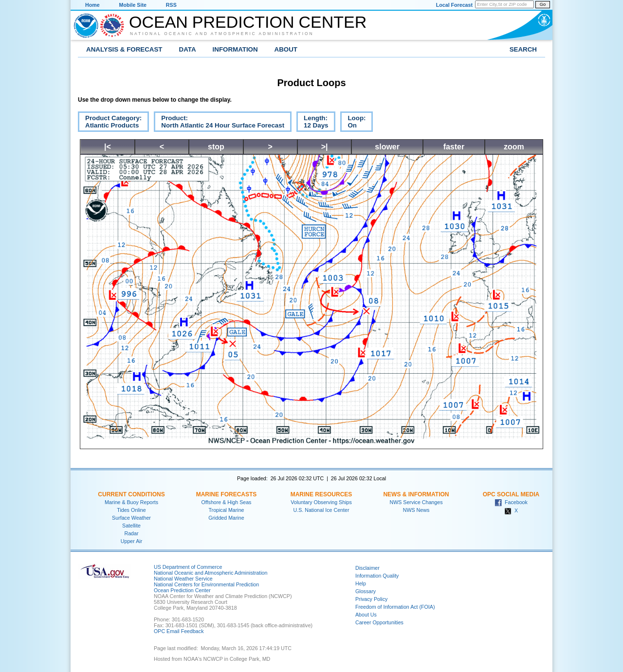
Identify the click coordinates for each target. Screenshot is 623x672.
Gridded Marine (226, 518)
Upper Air (131, 541)
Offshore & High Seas (227, 502)
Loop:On (353, 123)
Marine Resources (321, 494)
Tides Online (131, 510)
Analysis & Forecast (124, 49)
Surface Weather (131, 518)
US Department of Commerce (188, 567)
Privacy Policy (371, 599)
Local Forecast (454, 5)
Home (92, 5)
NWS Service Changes (416, 502)
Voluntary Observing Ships (321, 502)
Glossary (366, 591)
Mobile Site (133, 5)
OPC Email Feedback (179, 631)
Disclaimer (367, 568)
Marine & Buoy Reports (131, 502)
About (286, 49)
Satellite (131, 526)
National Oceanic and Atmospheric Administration (222, 34)
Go (543, 4)
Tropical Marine (226, 510)
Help (361, 583)
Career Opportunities (379, 622)
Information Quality (377, 576)
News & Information (416, 494)
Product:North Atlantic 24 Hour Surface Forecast (219, 123)
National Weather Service (183, 579)
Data (188, 49)
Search (523, 49)
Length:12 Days (312, 123)
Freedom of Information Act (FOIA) (395, 607)
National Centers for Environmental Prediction (206, 584)
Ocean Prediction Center (248, 22)
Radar (131, 533)
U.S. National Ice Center (321, 510)
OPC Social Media (511, 494)
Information (235, 49)
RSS (171, 5)
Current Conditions (131, 494)
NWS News (416, 510)
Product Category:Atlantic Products (110, 123)
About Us (366, 615)
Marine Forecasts (227, 494)
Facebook (511, 502)
